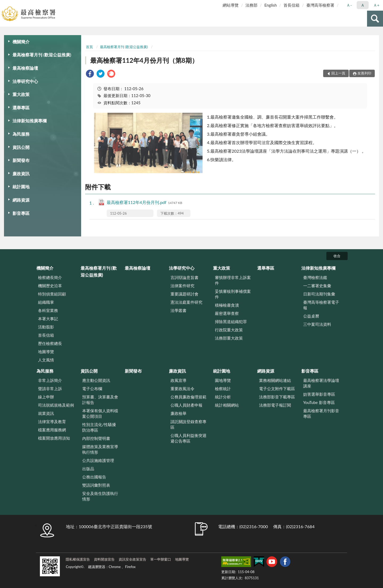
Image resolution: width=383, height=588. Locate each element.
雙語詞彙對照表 (96, 485)
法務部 (251, 5)
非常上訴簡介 (50, 380)
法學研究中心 (25, 81)
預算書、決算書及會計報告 (100, 400)
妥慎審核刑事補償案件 (233, 294)
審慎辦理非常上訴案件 (233, 280)
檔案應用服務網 (52, 430)
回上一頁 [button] (338, 73)
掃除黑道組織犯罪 (231, 322)
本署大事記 (48, 319)
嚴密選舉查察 (227, 313)
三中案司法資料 (317, 324)
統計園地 (21, 187)
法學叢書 (178, 310)
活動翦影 (46, 327)
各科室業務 (48, 310)
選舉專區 (21, 108)
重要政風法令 (182, 389)
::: (4, 4)
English (271, 5)
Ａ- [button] (349, 5)
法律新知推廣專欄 (30, 121)
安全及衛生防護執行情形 (100, 496)
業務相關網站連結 (275, 380)
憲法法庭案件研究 (186, 302)
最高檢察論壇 (25, 68)
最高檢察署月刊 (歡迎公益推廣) (42, 55)
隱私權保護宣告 (78, 559)
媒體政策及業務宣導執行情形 (100, 449)
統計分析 (223, 397)
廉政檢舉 (178, 413)
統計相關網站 (227, 405)
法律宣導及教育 (52, 422)
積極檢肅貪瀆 (227, 305)
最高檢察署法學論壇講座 (321, 383)
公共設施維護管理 (98, 460)
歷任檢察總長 (50, 343)
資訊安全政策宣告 (132, 559)
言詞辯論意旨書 (184, 277)
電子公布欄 (92, 389)
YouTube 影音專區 (319, 402)
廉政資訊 (21, 174)
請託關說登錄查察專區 (188, 424)
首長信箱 (292, 5)
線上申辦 (46, 397)
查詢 (375, 19)
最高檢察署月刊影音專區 (321, 413)
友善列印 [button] (364, 73)
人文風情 (46, 360)
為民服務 (21, 134)
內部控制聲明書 (96, 438)
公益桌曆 (311, 316)
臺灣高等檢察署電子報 (321, 305)
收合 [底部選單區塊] (337, 256)
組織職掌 (46, 302)
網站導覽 (231, 5)
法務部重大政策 (229, 338)
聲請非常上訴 (50, 389)
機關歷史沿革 (50, 286)
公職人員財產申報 (186, 405)
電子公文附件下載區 (277, 389)
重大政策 (21, 94)
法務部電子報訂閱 (275, 405)
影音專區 (21, 213)
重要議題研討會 (184, 294)
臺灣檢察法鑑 (315, 277)
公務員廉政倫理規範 (188, 397)
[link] (90, 74)
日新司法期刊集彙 (319, 294)
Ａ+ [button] (376, 5)
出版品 (88, 469)
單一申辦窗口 (161, 559)
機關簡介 (21, 42)
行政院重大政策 (229, 330)
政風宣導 (178, 380)
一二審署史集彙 (317, 286)
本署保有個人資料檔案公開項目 (100, 413)
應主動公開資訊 (96, 380)
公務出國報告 (94, 477)
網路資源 (21, 200)
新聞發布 (21, 160)
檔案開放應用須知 (54, 438)
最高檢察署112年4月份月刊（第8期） (144, 60)
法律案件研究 (182, 286)
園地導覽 (223, 380)
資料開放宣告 (104, 559)
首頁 (89, 47)
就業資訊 (46, 413)
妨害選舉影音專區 (319, 394)
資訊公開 (21, 147)
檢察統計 (223, 389)
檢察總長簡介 (50, 277)
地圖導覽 (46, 352)
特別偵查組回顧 (52, 294)
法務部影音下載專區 (277, 397)
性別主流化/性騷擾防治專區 (99, 427)
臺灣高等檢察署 (320, 5)
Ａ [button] (363, 5)
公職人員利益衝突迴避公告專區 (188, 438)
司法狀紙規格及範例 (56, 405)
